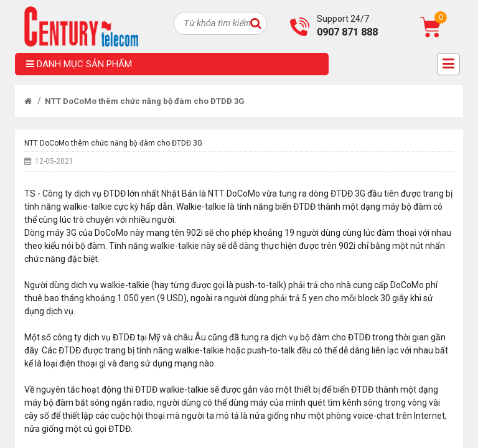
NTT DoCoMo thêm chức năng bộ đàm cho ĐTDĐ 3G (145, 101)
